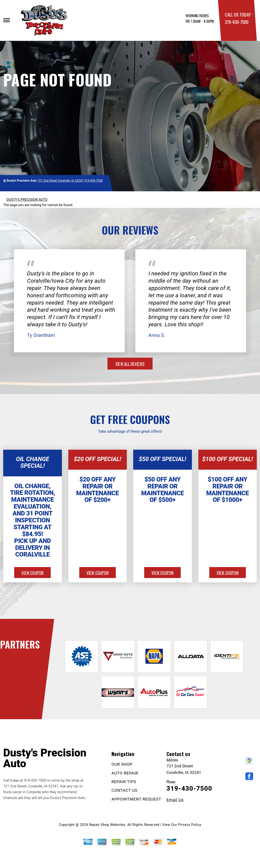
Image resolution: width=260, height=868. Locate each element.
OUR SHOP (122, 764)
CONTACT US (125, 790)
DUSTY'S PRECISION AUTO (27, 200)
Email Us (175, 800)
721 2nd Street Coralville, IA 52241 (61, 181)
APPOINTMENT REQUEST (136, 799)
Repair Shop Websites (107, 825)
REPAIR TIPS (124, 782)
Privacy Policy (190, 825)
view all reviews (130, 363)
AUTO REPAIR (125, 773)
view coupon (32, 572)
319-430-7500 (236, 22)
